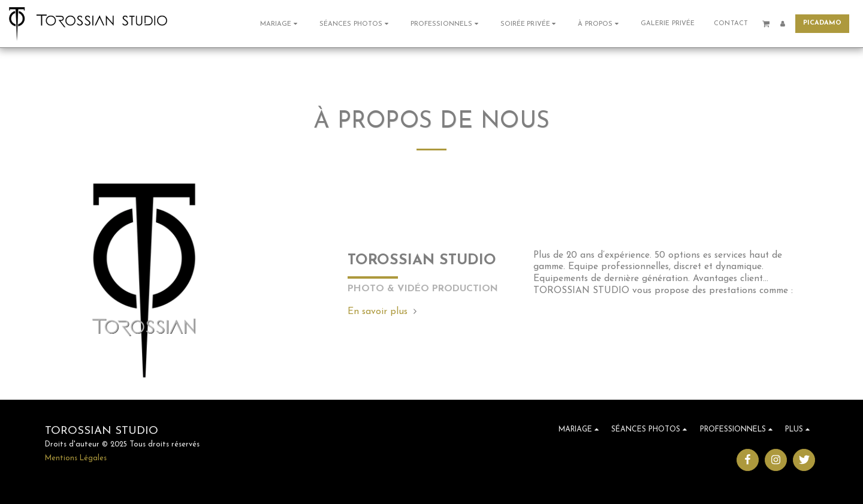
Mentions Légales (76, 458)
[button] (280, 24)
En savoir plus (384, 312)
